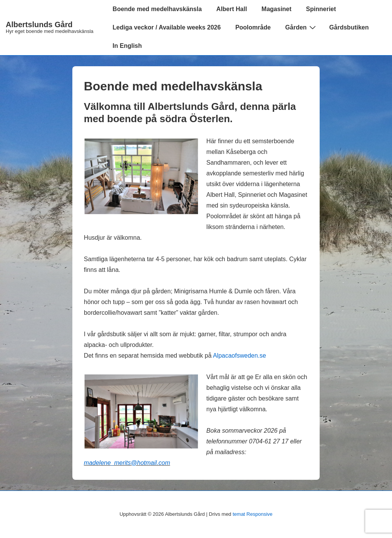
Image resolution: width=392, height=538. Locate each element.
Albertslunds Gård (39, 25)
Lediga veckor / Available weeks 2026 (167, 27)
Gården (301, 27)
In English (127, 46)
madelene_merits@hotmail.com (127, 463)
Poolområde (253, 27)
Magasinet (276, 9)
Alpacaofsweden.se (239, 356)
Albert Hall (232, 9)
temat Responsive (253, 514)
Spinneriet (321, 9)
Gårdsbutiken (349, 27)
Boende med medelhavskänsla (157, 9)
